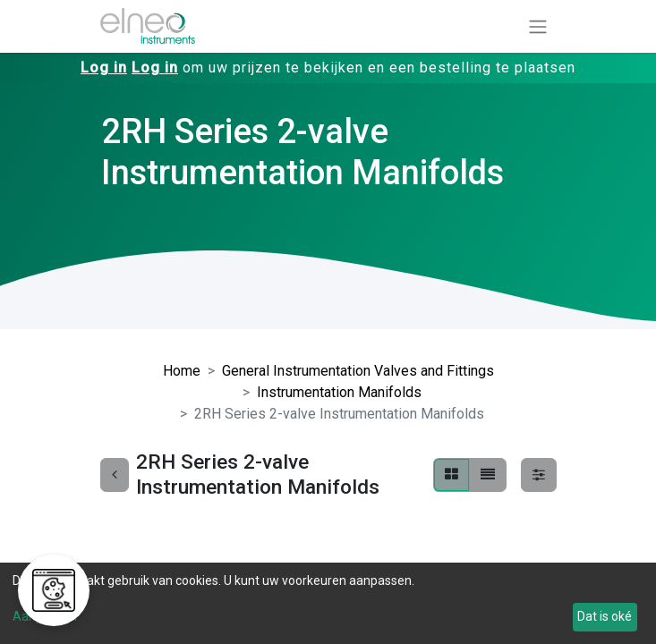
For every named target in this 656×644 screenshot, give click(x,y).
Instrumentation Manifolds (339, 392)
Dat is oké (605, 616)
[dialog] (328, 603)
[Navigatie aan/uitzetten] (538, 26)
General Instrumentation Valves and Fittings (358, 371)
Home (182, 371)
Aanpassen (45, 616)
